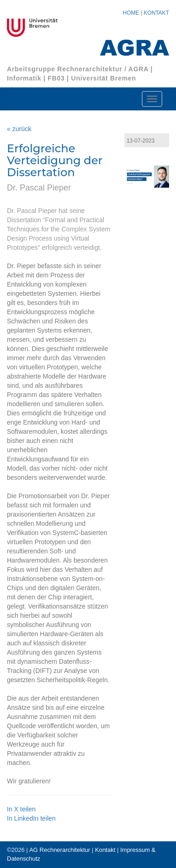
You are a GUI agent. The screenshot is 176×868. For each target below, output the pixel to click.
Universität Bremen (103, 78)
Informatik (24, 78)
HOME (131, 13)
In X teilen (21, 809)
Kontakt (105, 850)
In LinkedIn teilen (31, 818)
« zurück (19, 129)
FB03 (56, 78)
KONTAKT (156, 13)
